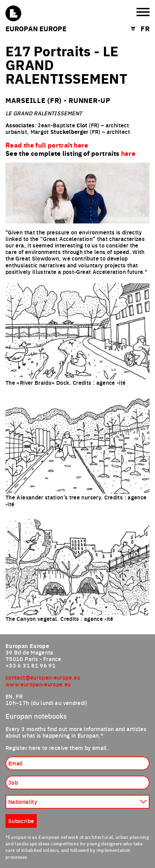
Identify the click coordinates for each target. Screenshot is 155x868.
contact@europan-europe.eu (43, 677)
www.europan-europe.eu (38, 684)
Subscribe (21, 821)
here (128, 153)
